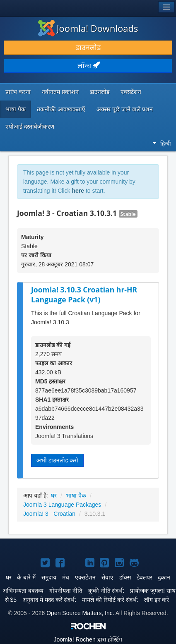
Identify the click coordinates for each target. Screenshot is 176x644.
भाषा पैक (16, 109)
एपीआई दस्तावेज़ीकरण (30, 127)
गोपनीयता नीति (66, 591)
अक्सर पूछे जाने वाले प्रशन (125, 109)
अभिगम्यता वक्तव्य (23, 591)
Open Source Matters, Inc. (80, 613)
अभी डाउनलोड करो (57, 460)
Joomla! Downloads (88, 28)
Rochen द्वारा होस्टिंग (88, 639)
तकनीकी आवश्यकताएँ (61, 109)
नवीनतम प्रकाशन (60, 92)
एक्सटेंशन (131, 92)
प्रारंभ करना (18, 92)
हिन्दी (162, 144)
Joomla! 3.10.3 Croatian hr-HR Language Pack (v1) (84, 295)
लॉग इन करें (157, 600)
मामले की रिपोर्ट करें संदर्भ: (110, 600)
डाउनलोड (88, 48)
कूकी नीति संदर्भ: (106, 591)
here (78, 191)
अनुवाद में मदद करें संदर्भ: (49, 600)
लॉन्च (88, 66)
